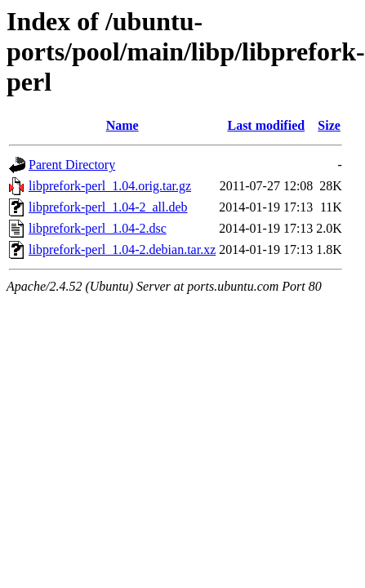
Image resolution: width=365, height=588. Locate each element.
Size (329, 125)
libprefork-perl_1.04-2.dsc (98, 228)
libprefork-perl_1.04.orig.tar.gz (110, 186)
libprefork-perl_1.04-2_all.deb (108, 207)
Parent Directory (72, 165)
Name (122, 125)
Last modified (266, 125)
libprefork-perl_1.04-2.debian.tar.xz (122, 249)
